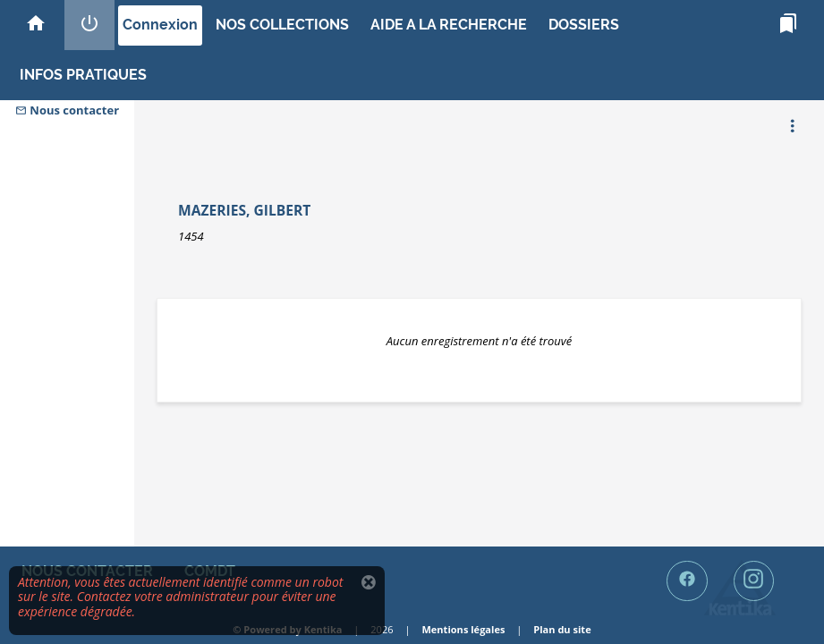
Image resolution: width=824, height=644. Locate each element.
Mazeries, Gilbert (244, 210)
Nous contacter (67, 110)
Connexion (160, 25)
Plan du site (562, 629)
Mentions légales (463, 629)
